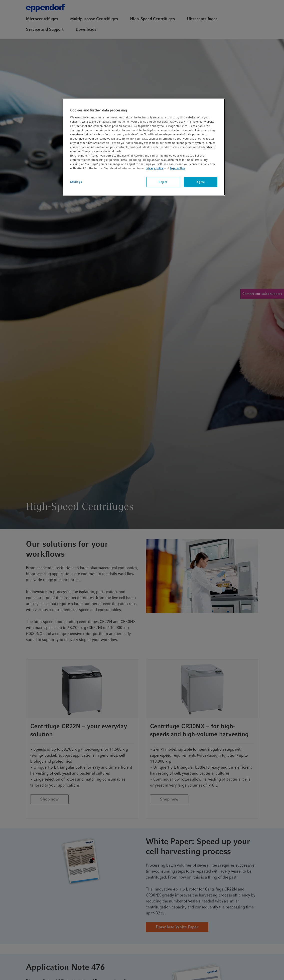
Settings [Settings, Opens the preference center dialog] (76, 182)
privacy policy (154, 168)
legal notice (177, 168)
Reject (163, 182)
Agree (201, 182)
